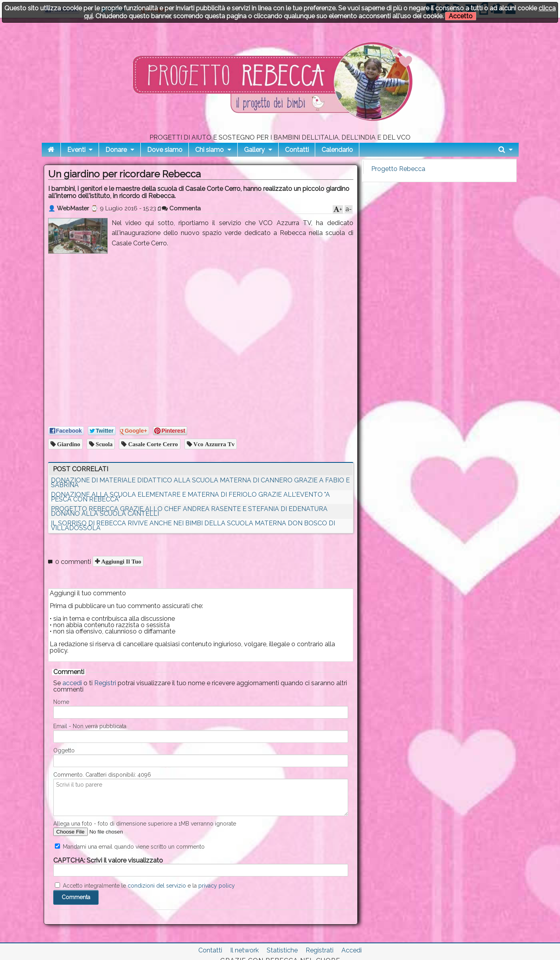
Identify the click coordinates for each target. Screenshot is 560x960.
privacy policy (217, 886)
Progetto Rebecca (398, 169)
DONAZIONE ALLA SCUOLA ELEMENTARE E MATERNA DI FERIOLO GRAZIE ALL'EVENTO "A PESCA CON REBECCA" (190, 497)
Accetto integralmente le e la (145, 886)
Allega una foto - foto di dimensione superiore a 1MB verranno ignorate (145, 824)
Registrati (320, 950)
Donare (116, 150)
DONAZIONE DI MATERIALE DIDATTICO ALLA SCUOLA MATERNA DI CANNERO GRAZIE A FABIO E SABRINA (200, 483)
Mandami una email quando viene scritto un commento (130, 847)
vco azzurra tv (213, 444)
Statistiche (282, 950)
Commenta (181, 208)
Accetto (461, 16)
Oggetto (64, 750)
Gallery (254, 150)
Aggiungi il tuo (121, 561)
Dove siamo (165, 150)
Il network (244, 950)
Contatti (297, 150)
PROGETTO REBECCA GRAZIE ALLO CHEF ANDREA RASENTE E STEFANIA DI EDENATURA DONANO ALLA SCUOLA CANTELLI (189, 511)
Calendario (337, 150)
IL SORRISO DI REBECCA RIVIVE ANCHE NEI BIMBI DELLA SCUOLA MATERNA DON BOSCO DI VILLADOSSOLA (193, 526)
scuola (104, 444)
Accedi (352, 950)
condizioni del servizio (157, 886)
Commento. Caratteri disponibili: (102, 775)
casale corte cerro (152, 444)
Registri (105, 683)
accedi (72, 683)
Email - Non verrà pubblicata (90, 726)
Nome (61, 702)
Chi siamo (209, 150)
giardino (68, 444)
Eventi (76, 150)
